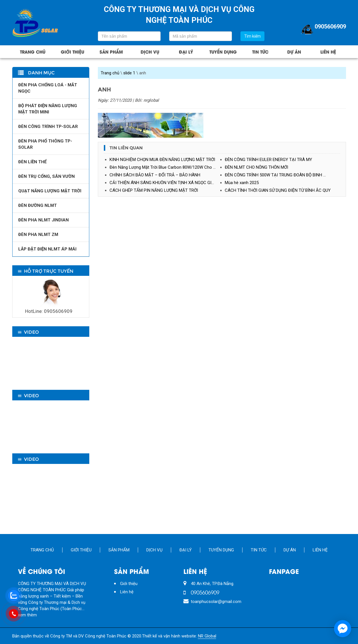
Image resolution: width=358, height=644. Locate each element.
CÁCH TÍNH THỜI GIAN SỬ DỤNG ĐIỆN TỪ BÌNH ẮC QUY (278, 190)
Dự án (294, 52)
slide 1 (129, 73)
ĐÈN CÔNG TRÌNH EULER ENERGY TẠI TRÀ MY (268, 160)
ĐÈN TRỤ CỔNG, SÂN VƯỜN (46, 176)
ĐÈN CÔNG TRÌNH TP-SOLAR (48, 127)
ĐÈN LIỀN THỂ (32, 162)
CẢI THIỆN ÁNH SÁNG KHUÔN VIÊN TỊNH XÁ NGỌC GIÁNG (165, 183)
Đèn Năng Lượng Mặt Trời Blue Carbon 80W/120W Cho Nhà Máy (167, 167)
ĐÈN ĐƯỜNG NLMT (38, 205)
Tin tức (260, 52)
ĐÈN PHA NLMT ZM (38, 235)
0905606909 (323, 27)
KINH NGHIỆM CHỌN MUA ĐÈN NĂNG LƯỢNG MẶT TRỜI (162, 160)
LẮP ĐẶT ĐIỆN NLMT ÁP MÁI (47, 249)
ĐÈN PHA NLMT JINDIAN (44, 220)
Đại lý (186, 52)
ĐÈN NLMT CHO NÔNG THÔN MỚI (256, 167)
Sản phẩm (111, 52)
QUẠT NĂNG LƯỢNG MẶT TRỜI (50, 191)
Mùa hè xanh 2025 (242, 183)
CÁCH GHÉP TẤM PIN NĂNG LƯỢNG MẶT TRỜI (154, 190)
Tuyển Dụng (223, 52)
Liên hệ (328, 52)
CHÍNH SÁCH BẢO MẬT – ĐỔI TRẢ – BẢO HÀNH (155, 175)
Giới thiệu (72, 52)
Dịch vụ (150, 52)
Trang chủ (33, 52)
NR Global (207, 636)
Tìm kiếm (252, 36)
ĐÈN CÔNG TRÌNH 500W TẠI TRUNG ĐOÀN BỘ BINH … (275, 175)
